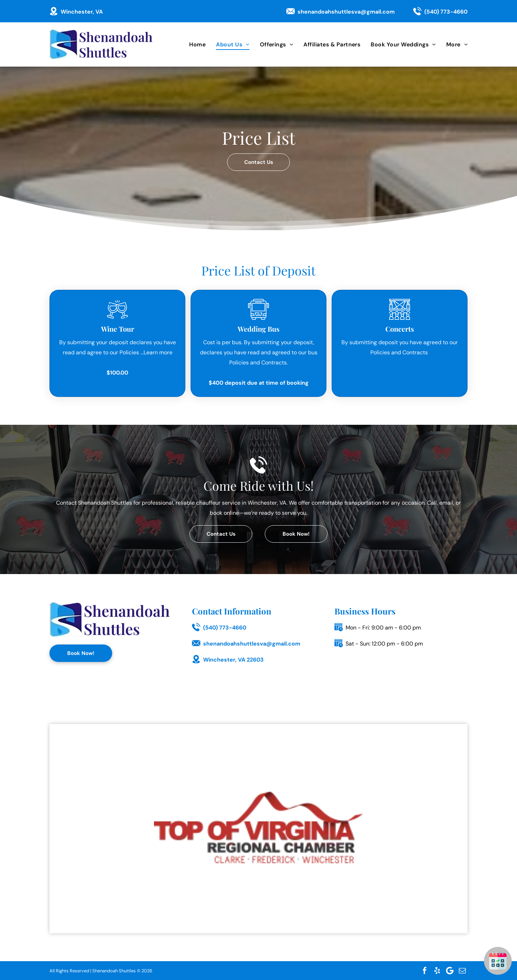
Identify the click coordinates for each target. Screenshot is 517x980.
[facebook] (425, 971)
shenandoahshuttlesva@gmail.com (346, 12)
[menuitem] (192, 44)
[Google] (450, 971)
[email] (462, 971)
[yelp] (437, 971)
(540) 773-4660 (446, 12)
